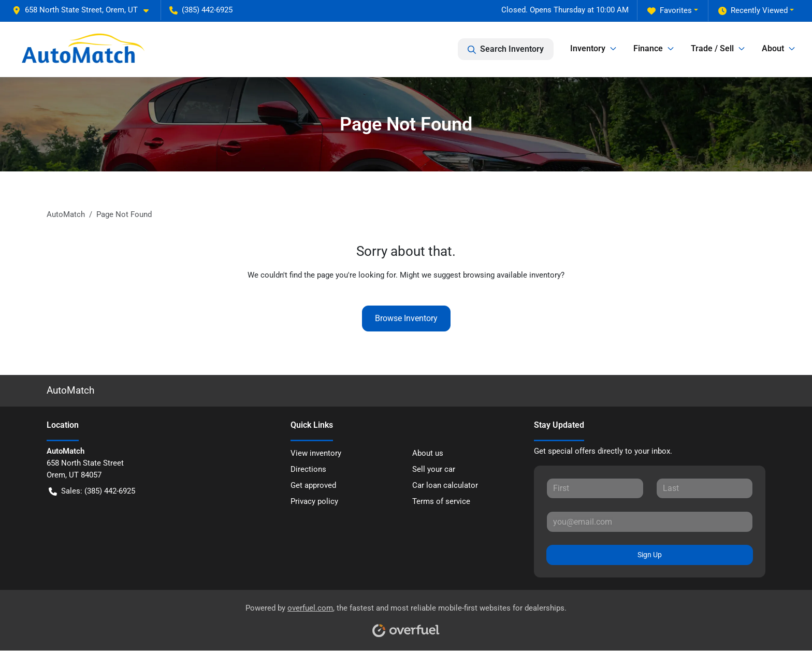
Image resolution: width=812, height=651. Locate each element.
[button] (85, 10)
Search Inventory (506, 49)
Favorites (670, 11)
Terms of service (441, 501)
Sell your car (434, 469)
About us (428, 453)
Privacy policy (314, 501)
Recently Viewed (753, 11)
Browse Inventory (406, 318)
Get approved (313, 485)
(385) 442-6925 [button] (201, 10)
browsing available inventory (512, 275)
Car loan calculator (445, 485)
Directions (308, 469)
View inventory (316, 453)
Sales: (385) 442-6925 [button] (92, 491)
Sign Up (650, 555)
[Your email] (650, 522)
